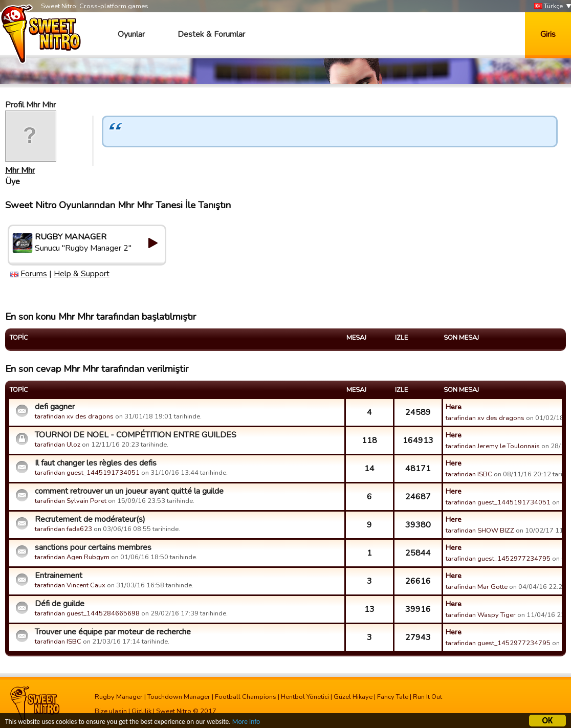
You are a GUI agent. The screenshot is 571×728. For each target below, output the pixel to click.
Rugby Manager (119, 697)
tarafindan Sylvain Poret (71, 501)
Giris (548, 34)
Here (454, 407)
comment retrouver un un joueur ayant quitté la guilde (129, 491)
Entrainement (59, 576)
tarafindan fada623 (63, 529)
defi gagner (55, 407)
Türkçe (548, 6)
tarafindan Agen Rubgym (72, 557)
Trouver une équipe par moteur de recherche (113, 632)
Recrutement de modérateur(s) (90, 519)
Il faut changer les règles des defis (96, 463)
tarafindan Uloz (58, 445)
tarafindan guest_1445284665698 (87, 613)
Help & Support (82, 274)
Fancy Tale (393, 697)
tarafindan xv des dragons (74, 416)
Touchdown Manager (179, 697)
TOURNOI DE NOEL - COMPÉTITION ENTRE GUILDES (136, 435)
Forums (34, 274)
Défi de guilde (60, 604)
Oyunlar (131, 34)
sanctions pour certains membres (93, 547)
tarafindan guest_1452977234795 (498, 559)
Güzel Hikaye (353, 697)
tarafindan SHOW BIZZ (480, 531)
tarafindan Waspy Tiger (481, 615)
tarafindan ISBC (469, 474)
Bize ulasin (111, 711)
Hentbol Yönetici (305, 697)
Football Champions (246, 697)
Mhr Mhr (20, 170)
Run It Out (427, 697)
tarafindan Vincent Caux (70, 585)
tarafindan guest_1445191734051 (87, 473)
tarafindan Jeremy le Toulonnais (493, 446)
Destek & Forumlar (211, 34)
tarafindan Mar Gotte (477, 587)
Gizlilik (141, 711)
